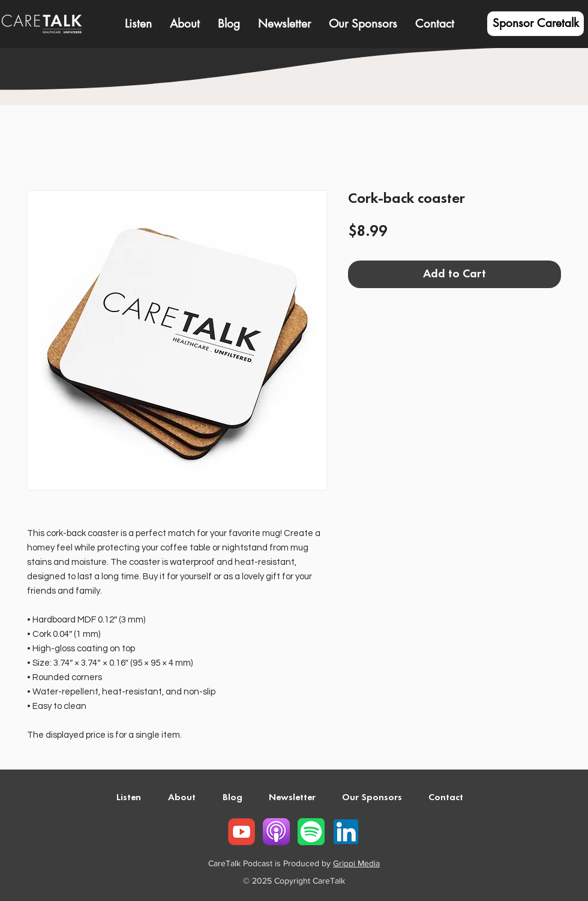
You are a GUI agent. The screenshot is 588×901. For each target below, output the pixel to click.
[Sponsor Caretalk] (535, 24)
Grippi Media (356, 863)
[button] (185, 24)
